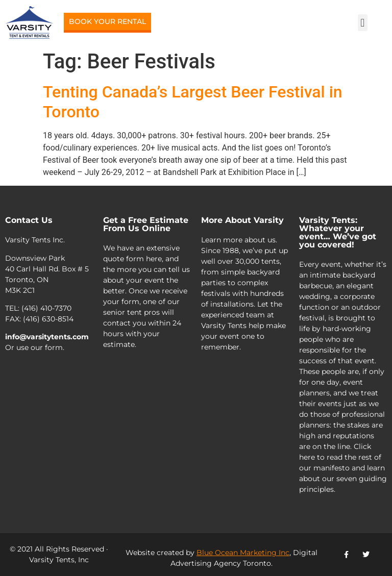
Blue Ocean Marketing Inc (243, 553)
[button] (363, 23)
